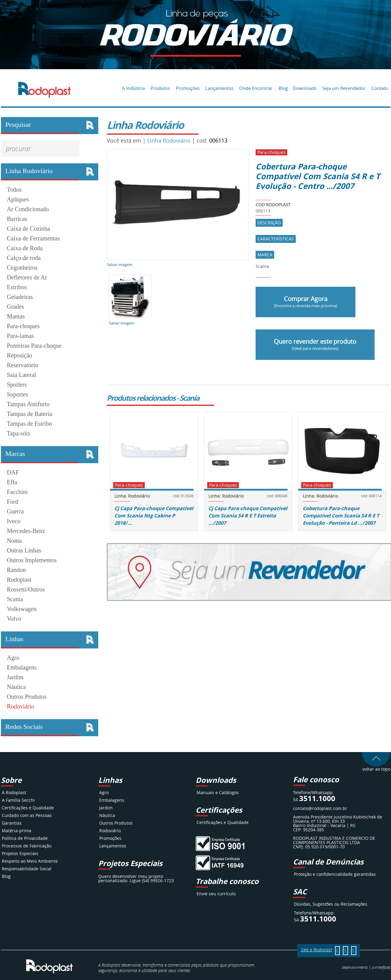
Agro (13, 658)
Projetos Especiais (20, 853)
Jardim (15, 677)
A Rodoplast (14, 792)
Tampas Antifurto (28, 404)
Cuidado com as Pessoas (27, 815)
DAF (13, 472)
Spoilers (17, 385)
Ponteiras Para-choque (34, 346)
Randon (16, 570)
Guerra (16, 511)
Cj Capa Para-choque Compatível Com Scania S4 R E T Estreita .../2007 (248, 516)
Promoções (188, 88)
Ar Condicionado (28, 209)
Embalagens (22, 667)
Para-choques (23, 326)
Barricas (17, 219)
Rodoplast (19, 580)
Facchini (17, 492)
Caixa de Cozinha (29, 229)
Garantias (12, 823)
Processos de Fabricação (27, 846)
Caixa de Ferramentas (33, 238)
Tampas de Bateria (30, 414)
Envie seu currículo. (217, 894)
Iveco (14, 521)
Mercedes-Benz (26, 531)
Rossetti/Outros (26, 589)
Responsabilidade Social (27, 869)
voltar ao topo (376, 767)
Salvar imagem (120, 265)
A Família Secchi (18, 800)
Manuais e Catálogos (218, 792)
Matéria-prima (17, 831)
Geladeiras (20, 297)
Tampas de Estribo (30, 424)
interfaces (381, 967)
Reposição (20, 355)
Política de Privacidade (25, 838)
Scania (15, 599)
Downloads (305, 88)
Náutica (16, 687)
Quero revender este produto (315, 344)
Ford (13, 502)
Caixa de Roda (25, 248)
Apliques (18, 199)
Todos (14, 190)
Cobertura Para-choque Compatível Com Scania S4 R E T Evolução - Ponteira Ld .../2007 (341, 516)
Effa (12, 482)
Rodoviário (21, 706)
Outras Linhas (24, 550)
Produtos (160, 88)
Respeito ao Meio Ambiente (30, 861)
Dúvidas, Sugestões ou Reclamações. (331, 904)
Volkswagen (22, 609)
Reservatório (23, 365)
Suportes (18, 394)
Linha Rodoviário (169, 140)
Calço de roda (24, 258)
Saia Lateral (22, 375)
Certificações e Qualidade (28, 808)
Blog (283, 88)
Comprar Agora (305, 302)
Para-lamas (21, 336)
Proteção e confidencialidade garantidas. (335, 874)
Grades (16, 307)
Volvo (14, 619)
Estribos (17, 287)
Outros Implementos (32, 560)
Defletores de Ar (27, 277)
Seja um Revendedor (344, 88)
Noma (14, 541)
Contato (380, 88)
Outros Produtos (27, 697)
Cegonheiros (22, 268)
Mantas (16, 316)
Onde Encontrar (256, 88)
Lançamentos (219, 88)
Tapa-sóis (19, 433)
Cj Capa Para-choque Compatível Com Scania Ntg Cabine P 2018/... (154, 516)
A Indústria (133, 88)
